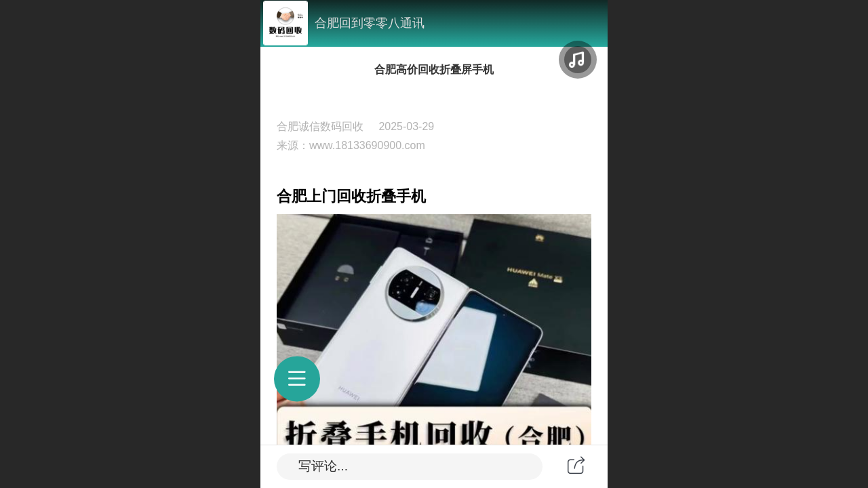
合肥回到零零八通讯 (370, 23)
